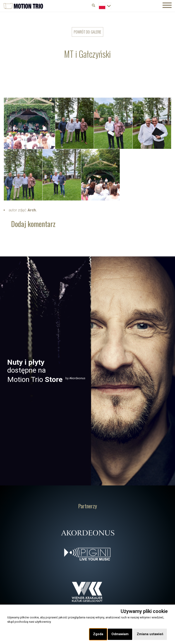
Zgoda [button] (98, 634)
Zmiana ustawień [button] (150, 634)
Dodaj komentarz (33, 224)
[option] (87, 371)
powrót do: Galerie (87, 32)
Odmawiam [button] (120, 634)
